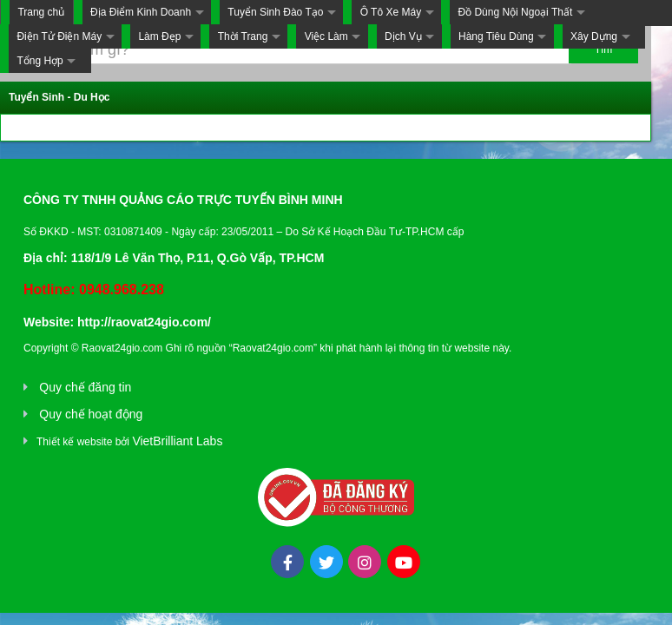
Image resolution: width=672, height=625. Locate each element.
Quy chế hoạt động (91, 414)
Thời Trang (243, 36)
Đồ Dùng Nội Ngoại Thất (515, 12)
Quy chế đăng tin (85, 387)
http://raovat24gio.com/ (144, 322)
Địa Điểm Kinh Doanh (141, 12)
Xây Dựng (594, 36)
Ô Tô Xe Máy (391, 12)
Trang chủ (41, 12)
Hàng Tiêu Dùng (496, 36)
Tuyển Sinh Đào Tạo (275, 12)
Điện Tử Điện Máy (59, 36)
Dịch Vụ (403, 36)
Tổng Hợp (40, 61)
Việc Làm (326, 36)
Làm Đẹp (159, 36)
